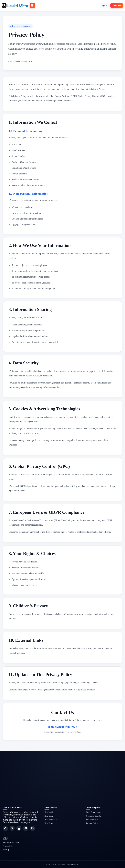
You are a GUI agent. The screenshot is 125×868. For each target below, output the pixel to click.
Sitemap (6, 850)
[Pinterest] (26, 828)
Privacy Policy (92, 823)
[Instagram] (32, 828)
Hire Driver (49, 823)
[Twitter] (12, 828)
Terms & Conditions (11, 842)
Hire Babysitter (51, 820)
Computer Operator (94, 816)
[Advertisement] (62, 771)
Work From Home (93, 812)
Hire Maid (49, 812)
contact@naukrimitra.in (62, 727)
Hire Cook (49, 816)
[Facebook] (5, 828)
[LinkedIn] (19, 828)
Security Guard (92, 820)
